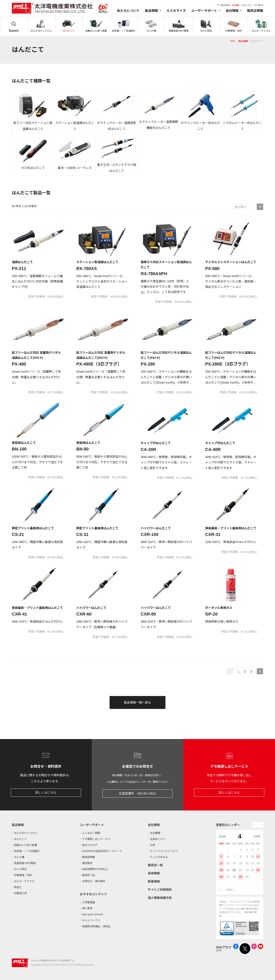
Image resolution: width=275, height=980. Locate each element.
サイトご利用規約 (160, 890)
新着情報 (154, 881)
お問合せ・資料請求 (94, 881)
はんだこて (20, 839)
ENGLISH (246, 5)
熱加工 (18, 887)
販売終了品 (89, 875)
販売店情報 (255, 11)
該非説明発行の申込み (95, 869)
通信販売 (87, 863)
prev (255, 825)
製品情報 (243, 41)
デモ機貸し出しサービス (96, 839)
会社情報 (154, 825)
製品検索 (224, 5)
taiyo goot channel (92, 914)
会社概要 (155, 833)
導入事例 (87, 908)
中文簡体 (258, 5)
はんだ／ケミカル (24, 881)
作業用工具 (20, 893)
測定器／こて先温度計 (27, 851)
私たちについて (128, 11)
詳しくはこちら (46, 793)
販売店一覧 (155, 865)
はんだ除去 (20, 869)
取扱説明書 (89, 857)
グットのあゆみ (159, 857)
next (260, 825)
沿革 (153, 845)
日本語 (236, 5)
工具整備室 (89, 902)
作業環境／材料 (23, 875)
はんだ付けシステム (26, 833)
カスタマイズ (176, 11)
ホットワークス (91, 920)
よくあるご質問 (91, 833)
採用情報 (154, 873)
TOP (232, 41)
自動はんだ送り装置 (26, 845)
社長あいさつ (158, 839)
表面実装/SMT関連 (25, 863)
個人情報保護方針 (160, 898)
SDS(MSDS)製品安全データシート (102, 851)
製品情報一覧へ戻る (137, 702)
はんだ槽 (19, 857)
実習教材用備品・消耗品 (96, 926)
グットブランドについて (164, 851)
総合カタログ (90, 845)
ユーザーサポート (92, 825)
